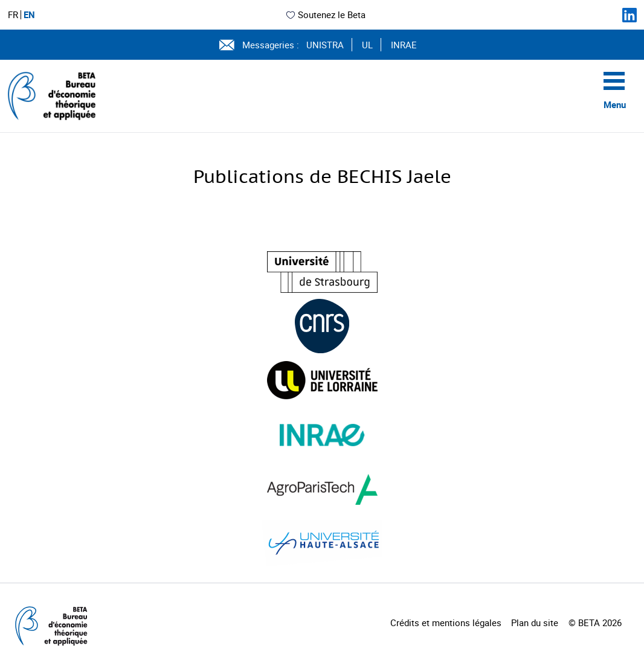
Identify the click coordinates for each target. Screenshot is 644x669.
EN (29, 15)
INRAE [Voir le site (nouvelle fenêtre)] (404, 45)
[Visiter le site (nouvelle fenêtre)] (322, 272)
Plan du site (535, 623)
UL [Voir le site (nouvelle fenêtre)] (367, 45)
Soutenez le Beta (325, 14)
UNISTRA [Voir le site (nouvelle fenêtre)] (325, 45)
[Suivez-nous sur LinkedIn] (630, 15)
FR (13, 15)
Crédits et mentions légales (446, 623)
